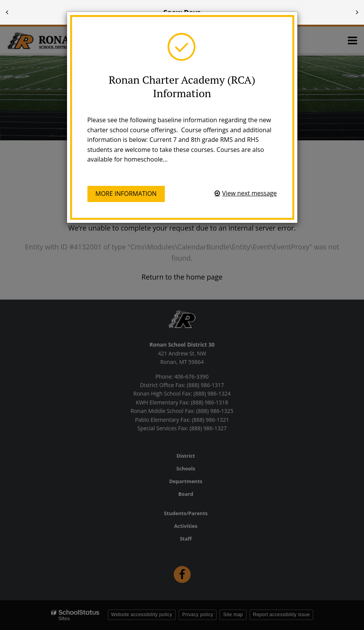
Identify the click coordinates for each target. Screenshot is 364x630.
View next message (250, 193)
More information (126, 194)
